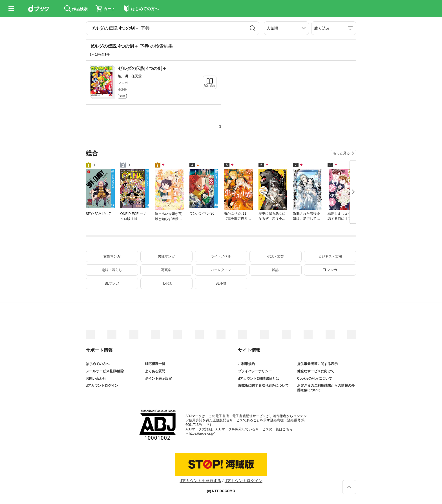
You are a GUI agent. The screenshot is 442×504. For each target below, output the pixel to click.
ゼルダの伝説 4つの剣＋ (142, 68)
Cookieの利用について (315, 378)
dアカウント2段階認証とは (258, 378)
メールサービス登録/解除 (105, 371)
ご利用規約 (246, 364)
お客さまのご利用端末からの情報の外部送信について (326, 388)
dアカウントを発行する (200, 481)
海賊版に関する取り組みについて (263, 386)
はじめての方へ (98, 364)
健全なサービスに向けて (316, 371)
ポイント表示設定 (158, 378)
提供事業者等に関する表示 (317, 364)
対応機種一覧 (155, 364)
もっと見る (341, 153)
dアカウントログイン (102, 386)
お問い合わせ (96, 378)
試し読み (210, 86)
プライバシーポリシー (255, 371)
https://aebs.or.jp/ (202, 433)
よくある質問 (155, 371)
